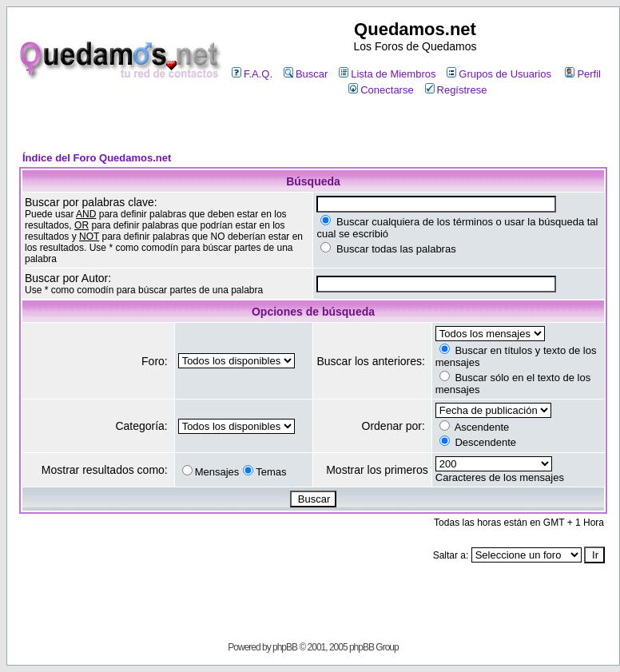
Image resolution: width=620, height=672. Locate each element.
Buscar (306, 74)
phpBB (285, 647)
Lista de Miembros (387, 74)
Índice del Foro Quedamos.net (97, 158)
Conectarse (381, 90)
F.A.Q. (252, 74)
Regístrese (456, 90)
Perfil (583, 74)
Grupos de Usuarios (499, 74)
